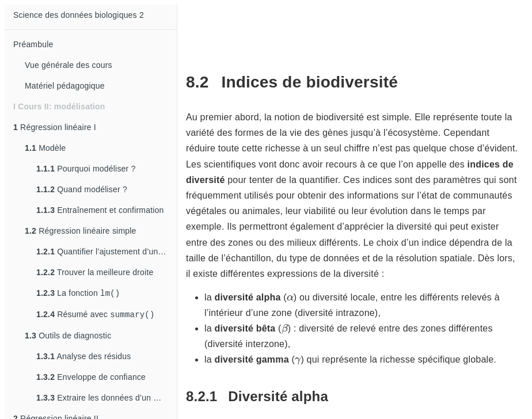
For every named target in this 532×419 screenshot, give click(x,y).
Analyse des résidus (84, 359)
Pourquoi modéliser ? (86, 169)
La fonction (78, 294)
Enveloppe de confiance (91, 379)
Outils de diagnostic (68, 338)
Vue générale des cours (69, 65)
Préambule (33, 44)
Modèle (45, 148)
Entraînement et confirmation (100, 210)
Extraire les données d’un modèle (107, 400)
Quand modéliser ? (82, 189)
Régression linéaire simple (81, 231)
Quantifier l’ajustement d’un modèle (107, 252)
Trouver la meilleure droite (95, 272)
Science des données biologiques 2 (79, 15)
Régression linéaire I (55, 127)
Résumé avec (96, 316)
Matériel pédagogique (65, 86)
